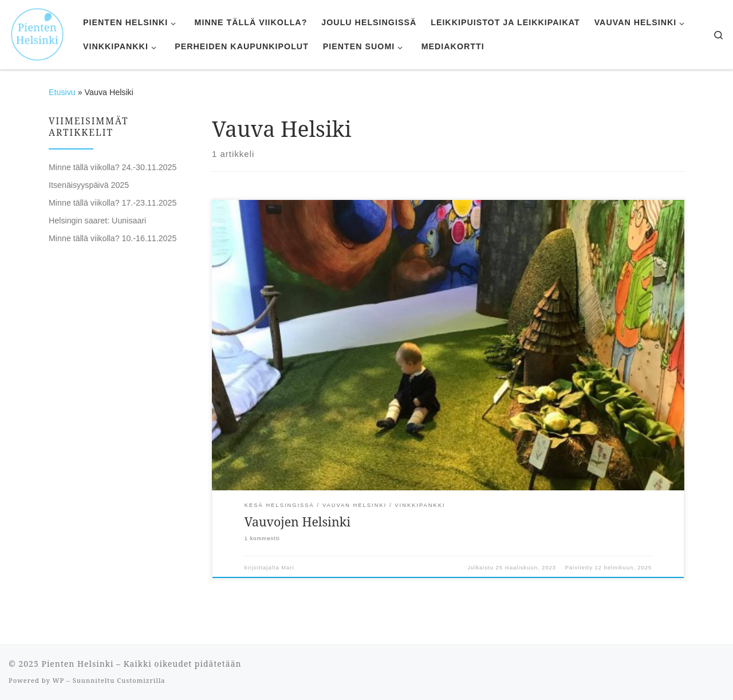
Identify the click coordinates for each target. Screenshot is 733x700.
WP (58, 680)
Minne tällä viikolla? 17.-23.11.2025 (113, 203)
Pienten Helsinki (77, 664)
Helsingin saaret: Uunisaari (97, 221)
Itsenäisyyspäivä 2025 (89, 185)
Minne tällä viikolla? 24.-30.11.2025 (113, 167)
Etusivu (62, 92)
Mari (287, 568)
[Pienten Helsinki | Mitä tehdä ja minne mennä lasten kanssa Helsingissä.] (37, 33)
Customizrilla (141, 680)
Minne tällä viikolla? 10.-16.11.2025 (113, 238)
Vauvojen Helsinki (297, 522)
